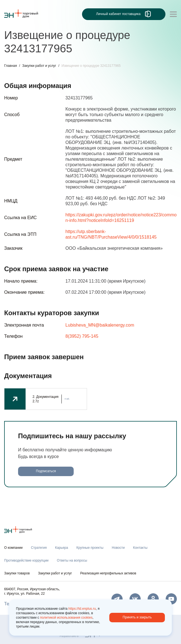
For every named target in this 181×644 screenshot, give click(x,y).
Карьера (62, 548)
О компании (13, 548)
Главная (11, 66)
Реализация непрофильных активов (108, 573)
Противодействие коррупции (26, 560)
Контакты (140, 548)
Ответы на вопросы (72, 560)
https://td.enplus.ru (82, 609)
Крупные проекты (90, 548)
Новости (118, 548)
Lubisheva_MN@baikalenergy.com (100, 325)
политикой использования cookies (66, 618)
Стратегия (39, 548)
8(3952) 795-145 (82, 336)
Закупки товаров (17, 573)
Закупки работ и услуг (39, 66)
